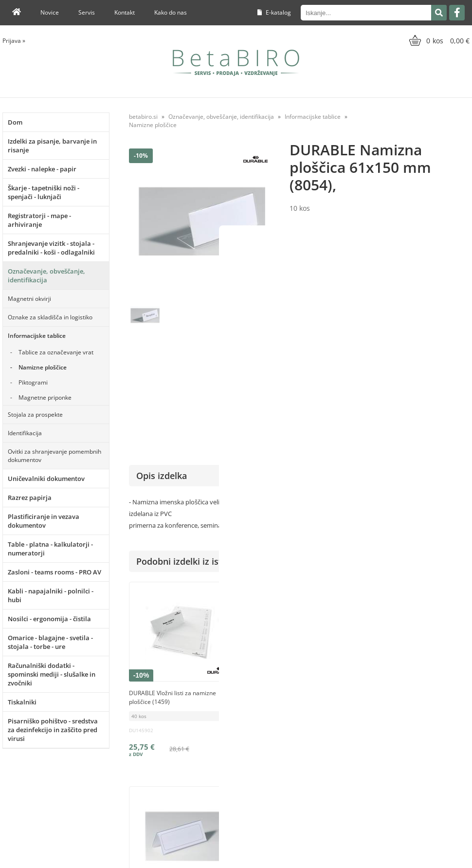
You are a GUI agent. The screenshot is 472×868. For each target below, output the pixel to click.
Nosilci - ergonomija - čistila (49, 619)
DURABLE (456, 352)
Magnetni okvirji (29, 299)
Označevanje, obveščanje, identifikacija (46, 276)
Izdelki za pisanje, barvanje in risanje (52, 146)
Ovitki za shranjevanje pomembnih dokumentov (54, 456)
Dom (15, 122)
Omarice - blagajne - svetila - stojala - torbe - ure (50, 642)
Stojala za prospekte (35, 415)
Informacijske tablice (37, 336)
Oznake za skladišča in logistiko (50, 317)
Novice (50, 12)
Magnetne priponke (45, 397)
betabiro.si (143, 117)
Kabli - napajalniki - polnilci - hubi (51, 595)
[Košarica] (438, 40)
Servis (87, 12)
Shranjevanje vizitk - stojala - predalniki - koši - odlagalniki (51, 248)
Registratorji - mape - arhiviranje (39, 220)
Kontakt (125, 12)
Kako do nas (171, 12)
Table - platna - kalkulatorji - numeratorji (50, 549)
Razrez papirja (30, 498)
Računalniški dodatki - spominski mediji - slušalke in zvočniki (52, 674)
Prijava (14, 41)
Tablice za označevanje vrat (56, 352)
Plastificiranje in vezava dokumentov (44, 521)
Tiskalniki (22, 702)
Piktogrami (33, 382)
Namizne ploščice (43, 367)
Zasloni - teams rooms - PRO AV (54, 572)
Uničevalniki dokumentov (46, 479)
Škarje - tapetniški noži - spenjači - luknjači (44, 192)
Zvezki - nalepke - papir (42, 169)
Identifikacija (25, 433)
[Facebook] (457, 13)
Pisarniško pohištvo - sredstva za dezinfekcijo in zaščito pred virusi (53, 730)
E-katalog (274, 12)
